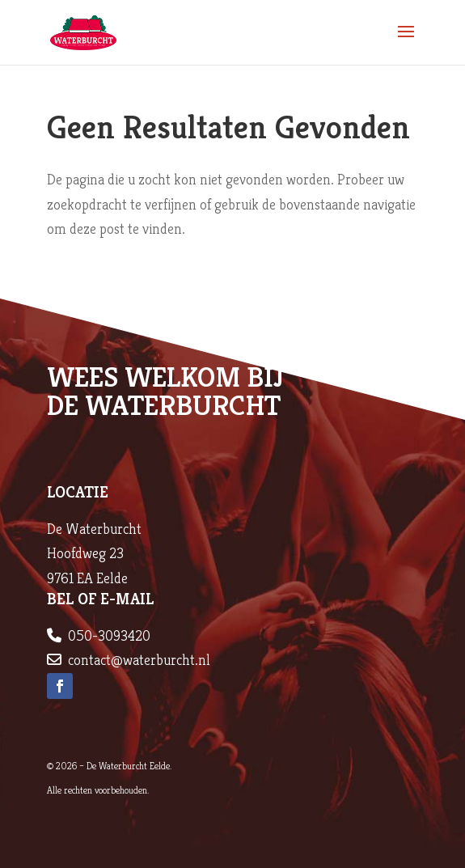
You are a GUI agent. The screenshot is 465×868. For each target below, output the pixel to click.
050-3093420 (109, 635)
